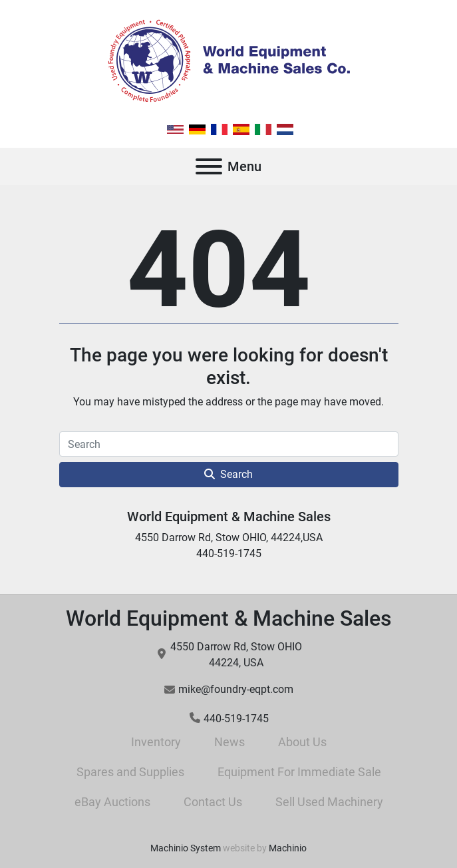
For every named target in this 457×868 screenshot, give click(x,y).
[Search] (229, 444)
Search (228, 474)
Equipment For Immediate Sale (299, 772)
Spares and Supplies (130, 772)
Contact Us (213, 802)
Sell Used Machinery (329, 802)
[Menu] (209, 166)
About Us (302, 742)
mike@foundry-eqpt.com (236, 689)
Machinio (288, 848)
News (229, 742)
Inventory (156, 742)
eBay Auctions (112, 802)
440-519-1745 (236, 719)
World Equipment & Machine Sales (229, 517)
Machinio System (186, 848)
